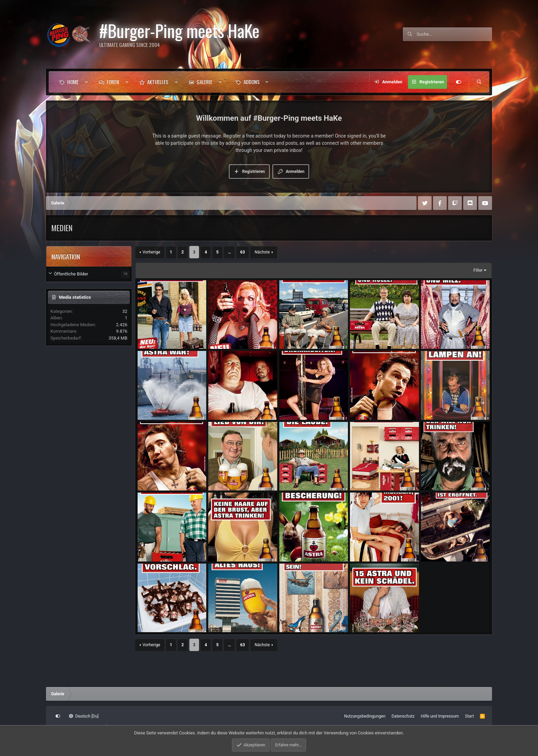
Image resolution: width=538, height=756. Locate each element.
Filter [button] (478, 270)
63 (243, 252)
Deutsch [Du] (84, 716)
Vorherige (151, 252)
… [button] (229, 252)
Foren (113, 82)
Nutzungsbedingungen (365, 716)
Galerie (204, 82)
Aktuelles (158, 82)
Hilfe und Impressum (440, 716)
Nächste (262, 252)
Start (469, 716)
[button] (86, 82)
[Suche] (454, 34)
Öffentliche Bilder (71, 274)
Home (73, 82)
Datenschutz (403, 716)
